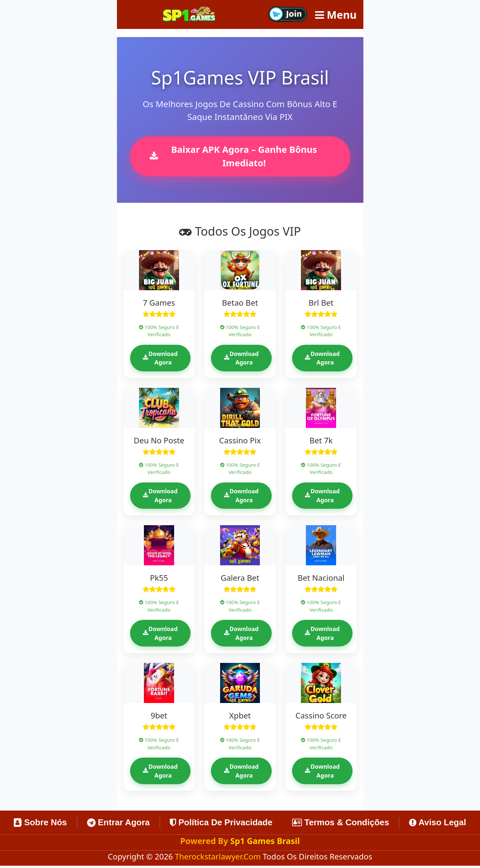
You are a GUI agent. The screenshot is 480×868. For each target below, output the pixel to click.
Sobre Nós (40, 825)
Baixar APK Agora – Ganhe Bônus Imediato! (235, 157)
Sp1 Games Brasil (265, 843)
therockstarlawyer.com (219, 859)
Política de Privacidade (221, 825)
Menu (336, 15)
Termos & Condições (341, 825)
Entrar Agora (118, 825)
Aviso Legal (437, 825)
